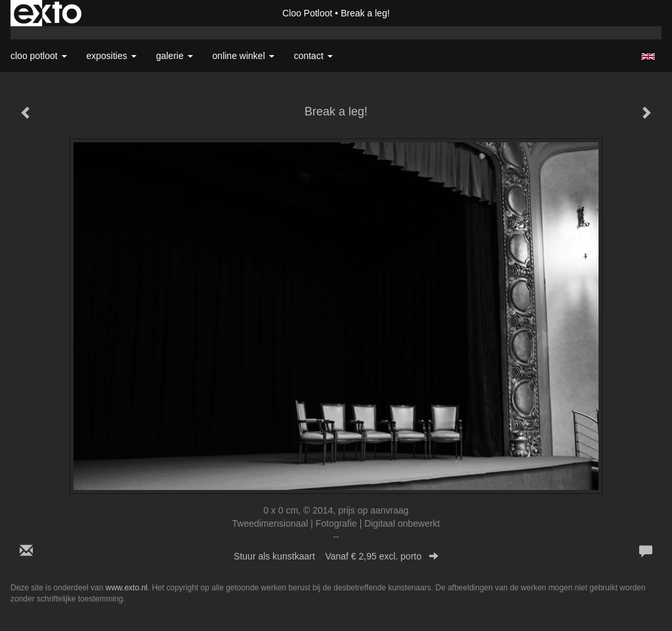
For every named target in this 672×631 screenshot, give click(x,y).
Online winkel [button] (243, 56)
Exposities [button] (112, 56)
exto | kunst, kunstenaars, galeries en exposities (48, 13)
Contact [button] (313, 56)
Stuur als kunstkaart (336, 556)
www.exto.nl (127, 588)
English (648, 56)
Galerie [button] (175, 56)
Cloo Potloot (307, 13)
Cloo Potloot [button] (39, 56)
